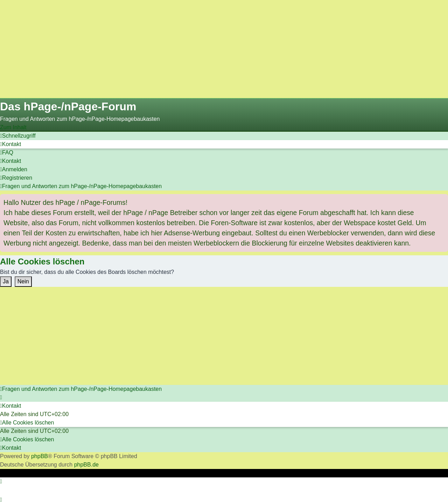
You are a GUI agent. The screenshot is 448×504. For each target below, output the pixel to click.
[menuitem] (10, 144)
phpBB (40, 456)
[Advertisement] (210, 49)
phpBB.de (86, 465)
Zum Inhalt (13, 127)
